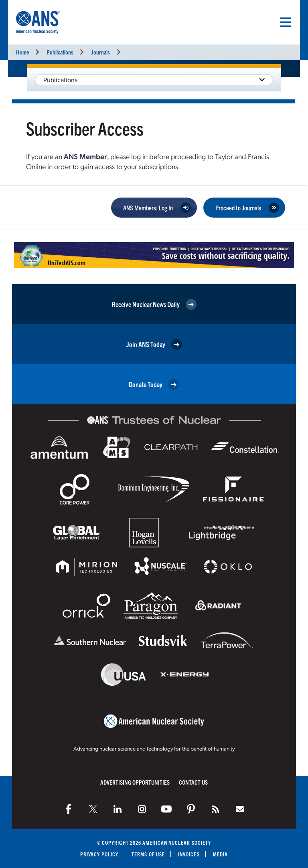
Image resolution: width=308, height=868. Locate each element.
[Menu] (286, 22)
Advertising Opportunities (135, 782)
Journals (100, 52)
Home (22, 52)
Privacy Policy (99, 854)
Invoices (189, 854)
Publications (60, 52)
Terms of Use (148, 854)
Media (220, 854)
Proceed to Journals (238, 208)
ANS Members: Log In (148, 208)
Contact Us (193, 782)
